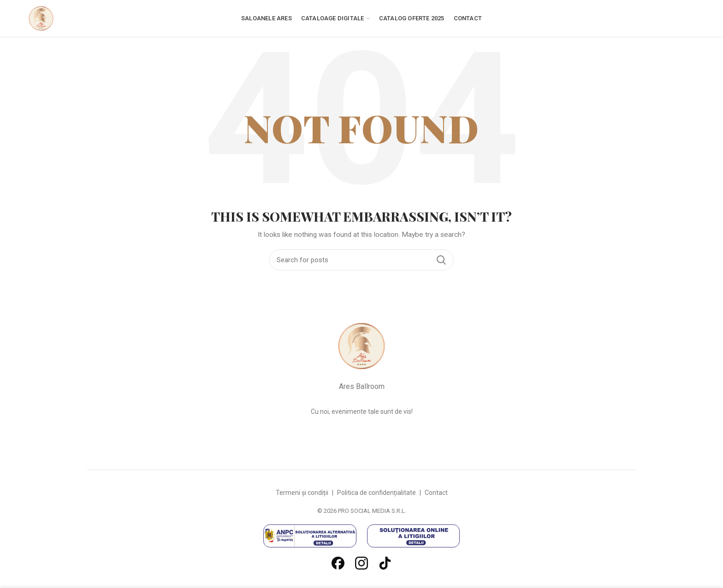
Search (441, 260)
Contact (436, 493)
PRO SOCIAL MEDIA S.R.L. (372, 511)
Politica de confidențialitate (376, 493)
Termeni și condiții (302, 493)
